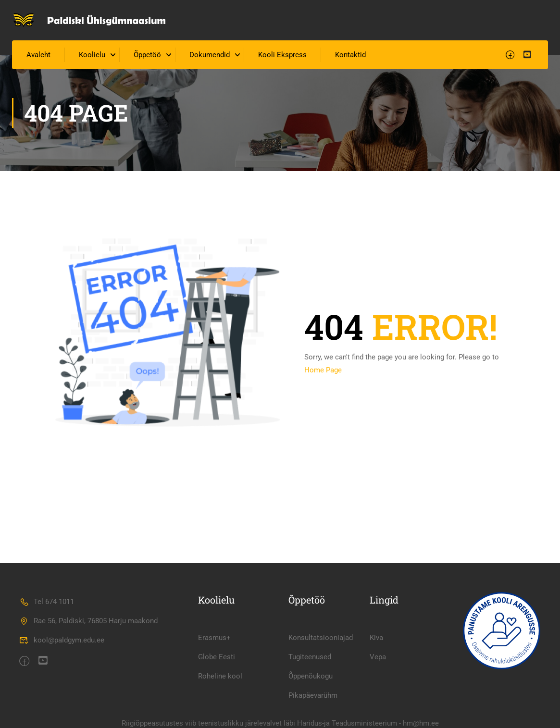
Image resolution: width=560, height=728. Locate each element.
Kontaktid (350, 55)
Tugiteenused (310, 657)
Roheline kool (220, 676)
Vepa (378, 657)
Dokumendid (210, 55)
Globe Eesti (217, 657)
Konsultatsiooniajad (321, 638)
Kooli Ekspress (282, 55)
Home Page (323, 370)
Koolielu (92, 55)
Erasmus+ (214, 638)
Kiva (376, 638)
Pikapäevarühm (313, 695)
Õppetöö (147, 55)
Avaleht (38, 55)
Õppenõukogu (311, 676)
